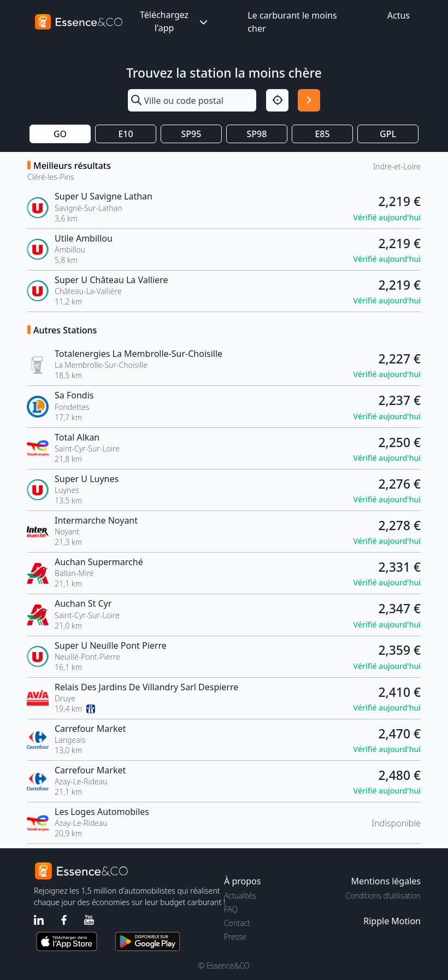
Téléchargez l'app (175, 21)
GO (60, 134)
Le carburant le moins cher (292, 22)
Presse (235, 937)
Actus (399, 15)
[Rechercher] (309, 100)
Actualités (240, 896)
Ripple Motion (392, 921)
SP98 (257, 134)
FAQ (231, 909)
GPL (388, 134)
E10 (125, 134)
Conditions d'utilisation (383, 896)
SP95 (191, 134)
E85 (322, 134)
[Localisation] (277, 100)
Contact (237, 923)
